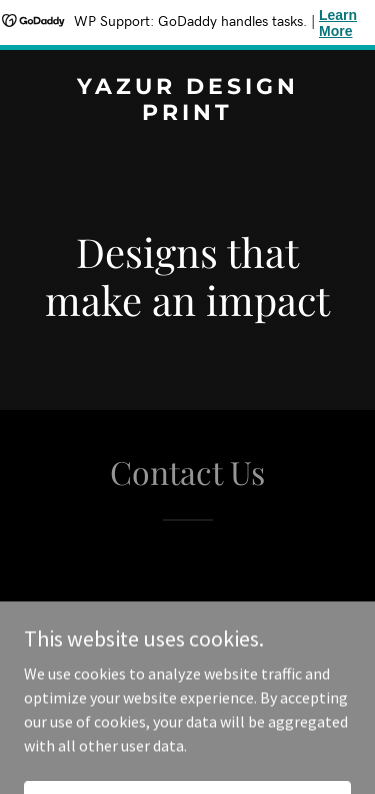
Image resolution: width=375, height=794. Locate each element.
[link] (187, 114)
